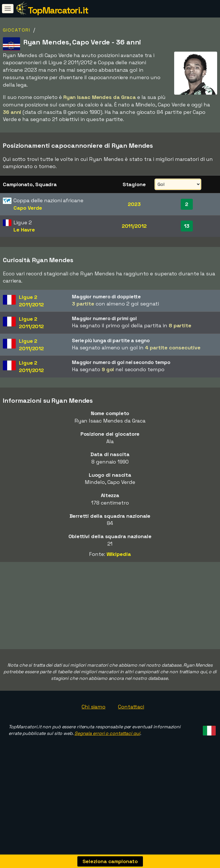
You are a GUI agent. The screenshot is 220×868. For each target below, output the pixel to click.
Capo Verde (28, 208)
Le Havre (24, 230)
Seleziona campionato (110, 861)
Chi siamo (94, 735)
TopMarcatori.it (58, 10)
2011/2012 (134, 226)
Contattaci (131, 735)
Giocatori (17, 30)
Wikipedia (119, 554)
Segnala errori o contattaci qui (107, 762)
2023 (134, 204)
